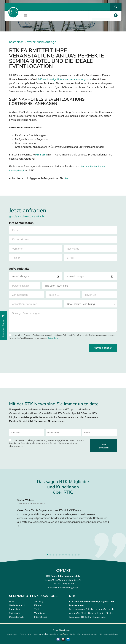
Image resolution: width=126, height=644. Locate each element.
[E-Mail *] (99, 433)
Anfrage (64, 634)
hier (66, 178)
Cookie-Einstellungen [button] (62, 630)
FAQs (73, 634)
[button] (26, 16)
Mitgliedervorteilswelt (109, 634)
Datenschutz (53, 338)
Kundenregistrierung (87, 634)
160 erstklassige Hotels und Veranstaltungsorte (65, 79)
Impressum (12, 634)
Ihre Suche (41, 155)
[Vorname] (27, 433)
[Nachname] (63, 433)
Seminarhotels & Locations (46, 634)
